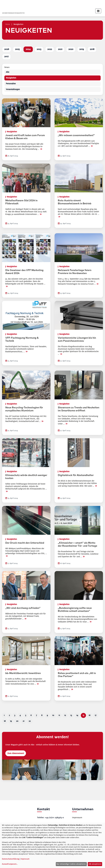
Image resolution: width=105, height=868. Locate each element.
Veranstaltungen (13, 89)
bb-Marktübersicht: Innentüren (23, 673)
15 (83, 715)
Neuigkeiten (11, 78)
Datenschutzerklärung (11, 859)
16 (89, 715)
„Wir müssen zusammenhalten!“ (76, 135)
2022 (50, 49)
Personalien (11, 84)
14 (77, 715)
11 (59, 715)
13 (71, 715)
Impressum (77, 818)
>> (41, 149)
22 (30, 721)
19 (11, 721)
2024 (28, 49)
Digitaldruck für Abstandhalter (76, 475)
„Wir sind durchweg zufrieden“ (23, 608)
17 (96, 715)
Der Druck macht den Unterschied (25, 543)
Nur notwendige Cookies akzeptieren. (71, 864)
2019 (82, 49)
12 (65, 715)
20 (17, 721)
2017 (6, 57)
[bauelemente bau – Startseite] (14, 817)
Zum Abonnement (16, 753)
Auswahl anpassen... (10, 864)
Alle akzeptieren (95, 864)
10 (53, 715)
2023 (39, 49)
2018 (92, 49)
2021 (60, 49)
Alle (8, 72)
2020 (71, 49)
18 (5, 721)
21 (24, 721)
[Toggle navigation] (98, 11)
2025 (17, 49)
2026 (7, 49)
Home (8, 24)
